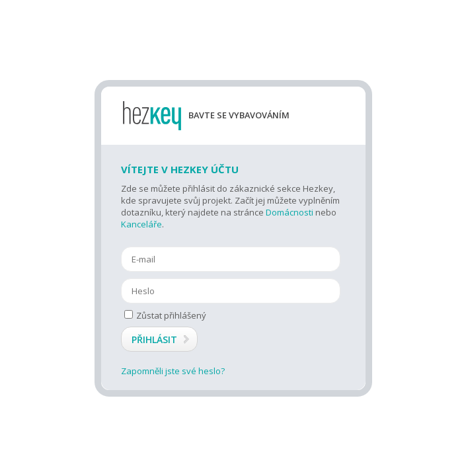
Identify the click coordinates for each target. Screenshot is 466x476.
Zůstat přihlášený (165, 315)
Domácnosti (290, 212)
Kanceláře (141, 224)
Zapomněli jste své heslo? (173, 371)
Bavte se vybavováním (239, 115)
